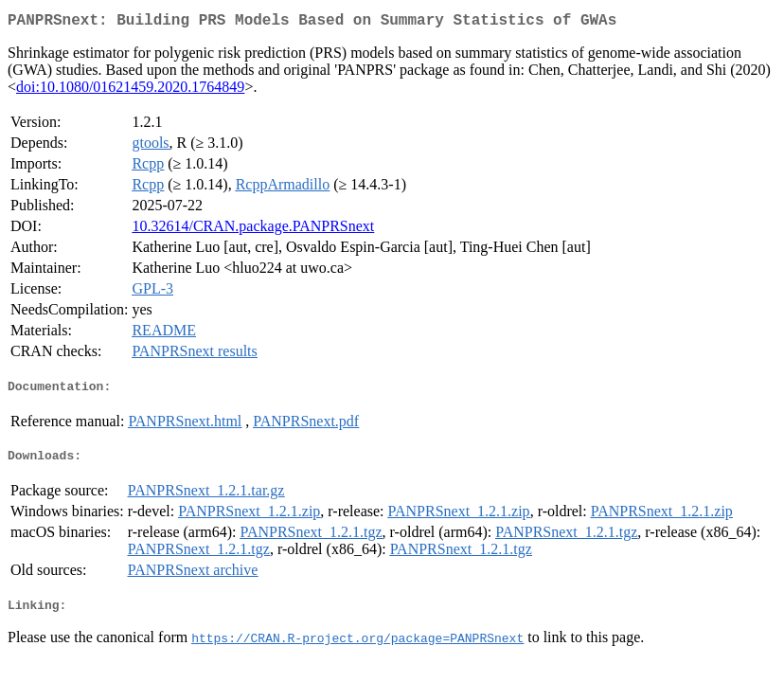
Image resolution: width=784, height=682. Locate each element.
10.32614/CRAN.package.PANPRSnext (253, 230)
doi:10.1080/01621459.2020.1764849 (130, 90)
